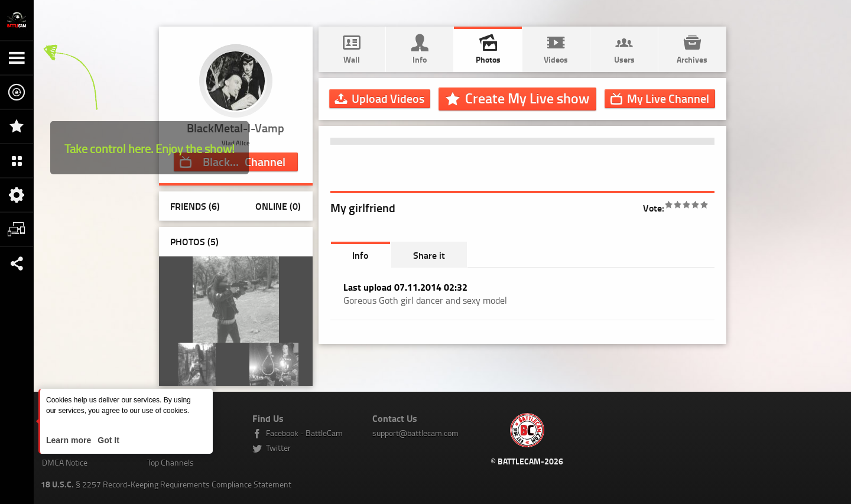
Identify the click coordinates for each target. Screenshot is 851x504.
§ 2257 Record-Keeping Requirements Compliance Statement (166, 484)
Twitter (278, 448)
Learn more (70, 440)
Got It (107, 440)
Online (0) (278, 206)
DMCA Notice (65, 462)
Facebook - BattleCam (304, 433)
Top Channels (170, 462)
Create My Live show (527, 98)
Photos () (194, 241)
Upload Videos (388, 98)
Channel (668, 98)
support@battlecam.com (415, 433)
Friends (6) (195, 206)
